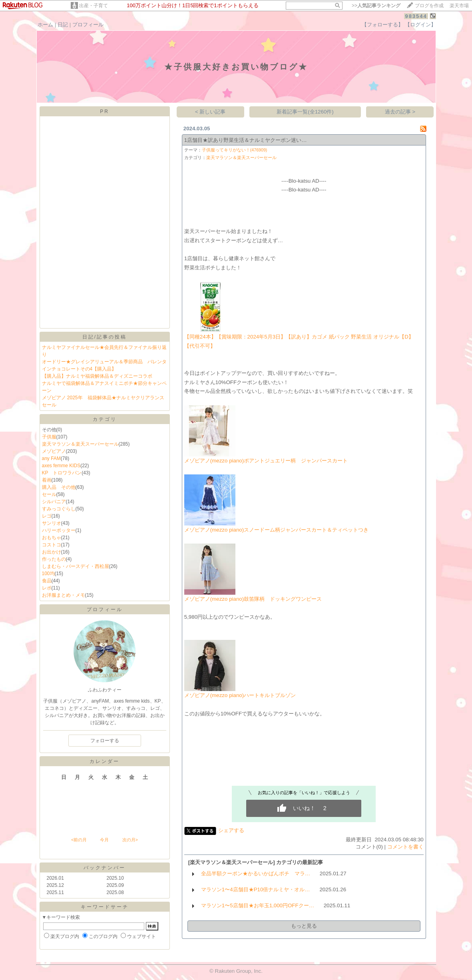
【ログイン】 (420, 25)
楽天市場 (459, 6)
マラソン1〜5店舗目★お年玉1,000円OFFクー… (258, 905)
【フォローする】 (382, 25)
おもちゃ (52, 538)
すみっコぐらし (59, 509)
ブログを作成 (429, 6)
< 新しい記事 (210, 112)
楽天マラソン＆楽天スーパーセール (80, 444)
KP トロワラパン (62, 473)
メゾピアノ (54, 451)
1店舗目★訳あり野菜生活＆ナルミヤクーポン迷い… (246, 140)
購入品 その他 (59, 487)
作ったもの (54, 559)
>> (376, 6)
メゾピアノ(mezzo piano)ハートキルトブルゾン (240, 695)
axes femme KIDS (61, 466)
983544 (416, 16)
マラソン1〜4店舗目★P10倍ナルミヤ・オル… (256, 889)
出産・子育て (94, 6)
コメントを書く (405, 847)
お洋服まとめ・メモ (64, 595)
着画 (47, 480)
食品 (47, 581)
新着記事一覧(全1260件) (305, 112)
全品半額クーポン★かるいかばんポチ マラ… (256, 873)
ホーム (45, 25)
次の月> (130, 840)
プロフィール (88, 25)
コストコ (52, 545)
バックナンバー (105, 868)
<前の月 (79, 840)
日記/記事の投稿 (105, 337)
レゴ (47, 516)
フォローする (105, 741)
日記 (63, 25)
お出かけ (52, 552)
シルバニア (54, 502)
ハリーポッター (59, 530)
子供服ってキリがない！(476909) (235, 150)
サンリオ (52, 523)
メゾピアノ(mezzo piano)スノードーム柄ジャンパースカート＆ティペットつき (276, 530)
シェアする (231, 830)
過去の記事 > (400, 112)
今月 (104, 840)
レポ (47, 588)
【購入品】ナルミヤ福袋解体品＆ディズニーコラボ (97, 376)
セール (49, 494)
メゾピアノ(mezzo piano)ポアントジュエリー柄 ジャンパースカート (266, 461)
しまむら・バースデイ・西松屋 (76, 566)
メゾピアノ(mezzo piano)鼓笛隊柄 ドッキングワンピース (253, 599)
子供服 (49, 437)
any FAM (51, 458)
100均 (48, 574)
